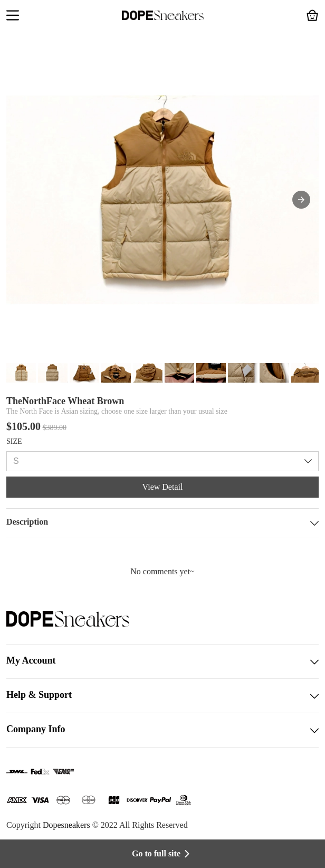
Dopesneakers (66, 825)
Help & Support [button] (162, 696)
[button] (13, 16)
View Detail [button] (163, 487)
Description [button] (162, 523)
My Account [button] (162, 661)
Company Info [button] (162, 730)
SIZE (14, 441)
